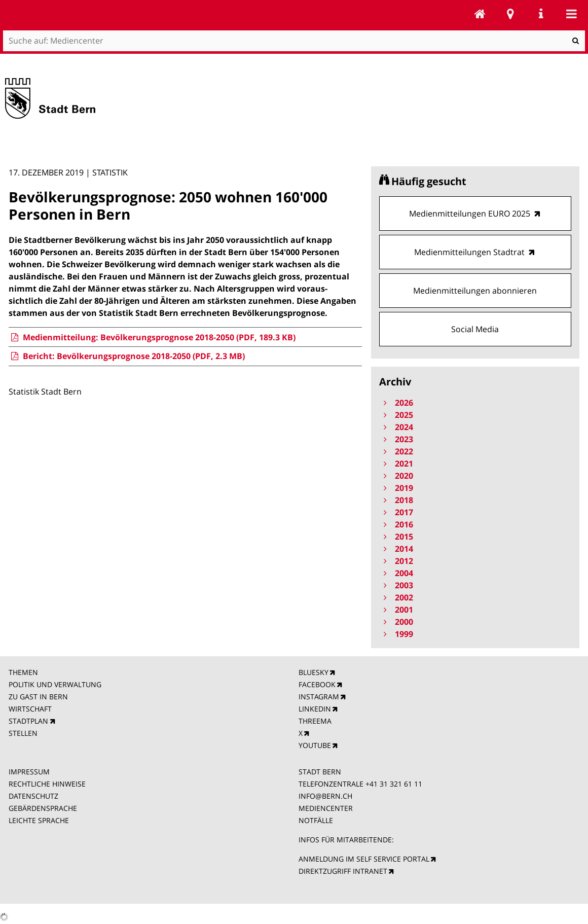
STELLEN (23, 733)
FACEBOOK (317, 684)
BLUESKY (314, 672)
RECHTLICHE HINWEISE (47, 784)
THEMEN (23, 672)
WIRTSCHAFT (30, 709)
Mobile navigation (571, 14)
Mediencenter (480, 14)
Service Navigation (541, 14)
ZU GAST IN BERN (38, 697)
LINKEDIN (315, 709)
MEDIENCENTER (326, 808)
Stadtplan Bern (510, 14)
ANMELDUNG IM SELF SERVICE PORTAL (364, 859)
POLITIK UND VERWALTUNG (55, 684)
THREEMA (315, 721)
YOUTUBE (315, 745)
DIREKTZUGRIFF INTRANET (343, 871)
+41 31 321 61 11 (394, 784)
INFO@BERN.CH (325, 796)
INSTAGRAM (319, 697)
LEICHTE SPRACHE (39, 820)
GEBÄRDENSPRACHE (43, 808)
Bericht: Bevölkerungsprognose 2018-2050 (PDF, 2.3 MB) (126, 356)
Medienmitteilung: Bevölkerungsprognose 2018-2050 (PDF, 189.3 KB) (152, 337)
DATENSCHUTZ (33, 796)
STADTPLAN (28, 721)
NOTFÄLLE (316, 820)
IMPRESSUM (29, 772)
